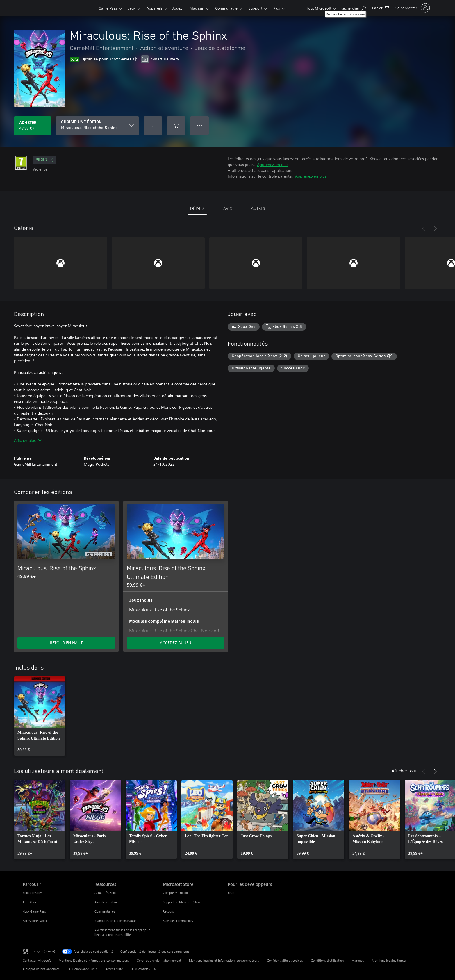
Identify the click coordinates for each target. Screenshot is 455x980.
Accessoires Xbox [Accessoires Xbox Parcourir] (35, 921)
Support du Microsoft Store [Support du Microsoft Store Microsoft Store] (182, 902)
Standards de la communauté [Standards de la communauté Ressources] (115, 921)
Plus (277, 8)
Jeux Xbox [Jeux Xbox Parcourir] (30, 902)
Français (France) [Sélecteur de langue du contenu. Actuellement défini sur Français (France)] (43, 951)
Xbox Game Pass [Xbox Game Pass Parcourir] (34, 911)
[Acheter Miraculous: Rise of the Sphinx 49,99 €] (33, 126)
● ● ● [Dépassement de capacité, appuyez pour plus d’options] (200, 125)
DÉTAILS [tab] (197, 208)
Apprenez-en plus (273, 164)
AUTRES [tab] (258, 208)
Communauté (226, 8)
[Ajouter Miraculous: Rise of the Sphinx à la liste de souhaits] (153, 126)
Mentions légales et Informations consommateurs (94, 960)
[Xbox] (81, 8)
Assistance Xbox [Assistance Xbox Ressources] (106, 902)
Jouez (177, 8)
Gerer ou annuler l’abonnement (159, 960)
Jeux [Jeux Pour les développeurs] (231, 893)
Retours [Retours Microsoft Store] (168, 911)
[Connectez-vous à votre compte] (412, 8)
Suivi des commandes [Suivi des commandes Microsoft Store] (178, 921)
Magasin (197, 8)
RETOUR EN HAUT (66, 643)
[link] (40, 716)
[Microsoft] (43, 8)
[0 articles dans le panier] (381, 7)
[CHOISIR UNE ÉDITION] (97, 126)
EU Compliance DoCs (82, 969)
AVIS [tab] (227, 208)
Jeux (132, 8)
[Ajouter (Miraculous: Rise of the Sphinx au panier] (176, 126)
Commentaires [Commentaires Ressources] (105, 911)
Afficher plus (28, 440)
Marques (358, 960)
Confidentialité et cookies (285, 960)
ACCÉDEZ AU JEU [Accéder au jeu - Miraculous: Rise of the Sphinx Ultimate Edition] (176, 643)
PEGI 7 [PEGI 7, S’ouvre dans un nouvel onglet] (44, 160)
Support (255, 8)
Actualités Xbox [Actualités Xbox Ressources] (105, 893)
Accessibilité (114, 969)
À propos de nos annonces (41, 969)
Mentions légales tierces (389, 960)
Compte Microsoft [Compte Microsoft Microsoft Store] (175, 893)
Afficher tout (404, 771)
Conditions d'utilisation (327, 960)
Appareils (155, 8)
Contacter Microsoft (37, 960)
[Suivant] (435, 228)
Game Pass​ (108, 8)
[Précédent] (424, 228)
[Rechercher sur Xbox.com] (353, 7)
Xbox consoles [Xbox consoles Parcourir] (33, 893)
